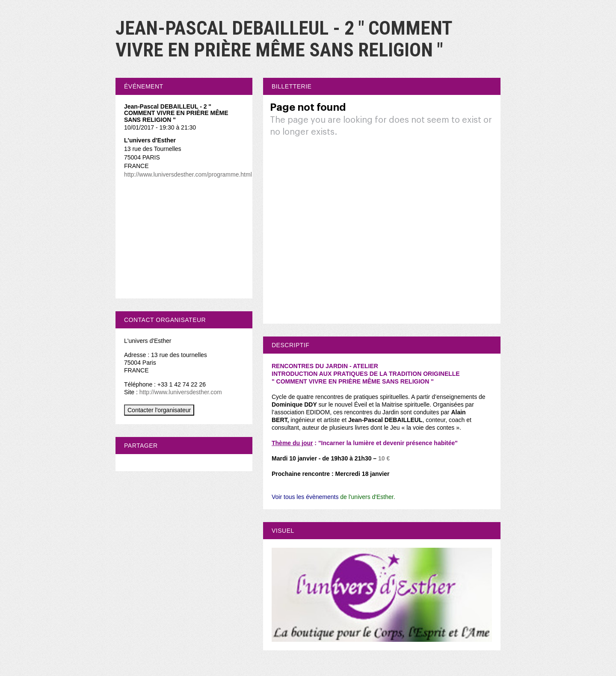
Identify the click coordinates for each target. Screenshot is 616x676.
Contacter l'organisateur (159, 410)
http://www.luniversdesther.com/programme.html (188, 174)
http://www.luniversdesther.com (181, 392)
